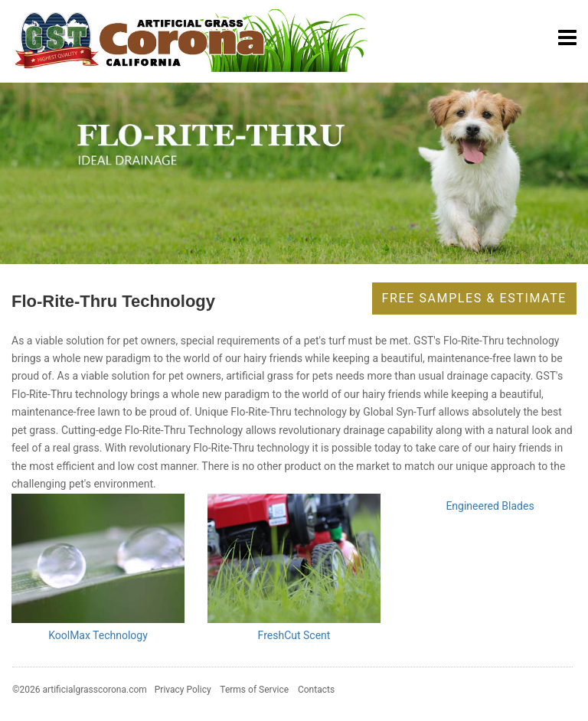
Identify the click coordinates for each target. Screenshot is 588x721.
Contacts (316, 690)
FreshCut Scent (294, 635)
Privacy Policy (183, 690)
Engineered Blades (490, 506)
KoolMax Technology (98, 635)
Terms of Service (254, 690)
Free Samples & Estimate (474, 298)
